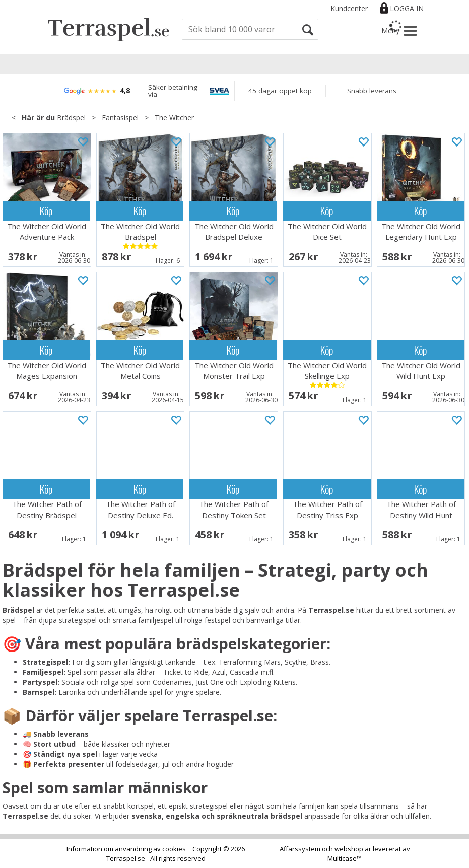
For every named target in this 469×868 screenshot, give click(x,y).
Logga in (407, 8)
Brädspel (71, 118)
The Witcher (174, 118)
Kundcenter (349, 8)
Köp (46, 211)
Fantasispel (120, 118)
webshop (349, 849)
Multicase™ (345, 858)
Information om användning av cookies (126, 849)
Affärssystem (300, 849)
